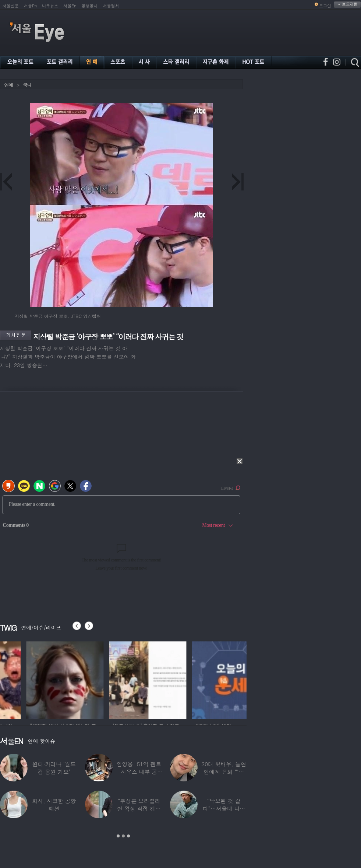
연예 (8, 85)
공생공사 (90, 6)
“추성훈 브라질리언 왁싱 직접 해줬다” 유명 (139, 808)
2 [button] (123, 836)
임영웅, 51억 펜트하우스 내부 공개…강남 (139, 772)
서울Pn (30, 6)
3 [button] (128, 836)
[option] (117, 679)
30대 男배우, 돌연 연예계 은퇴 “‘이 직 (224, 772)
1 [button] (118, 836)
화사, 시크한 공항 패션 (54, 805)
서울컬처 (111, 6)
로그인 (325, 6)
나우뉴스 (50, 6)
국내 (27, 85)
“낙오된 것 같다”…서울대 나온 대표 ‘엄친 (224, 808)
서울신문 (11, 6)
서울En (70, 6)
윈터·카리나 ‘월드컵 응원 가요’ (54, 768)
